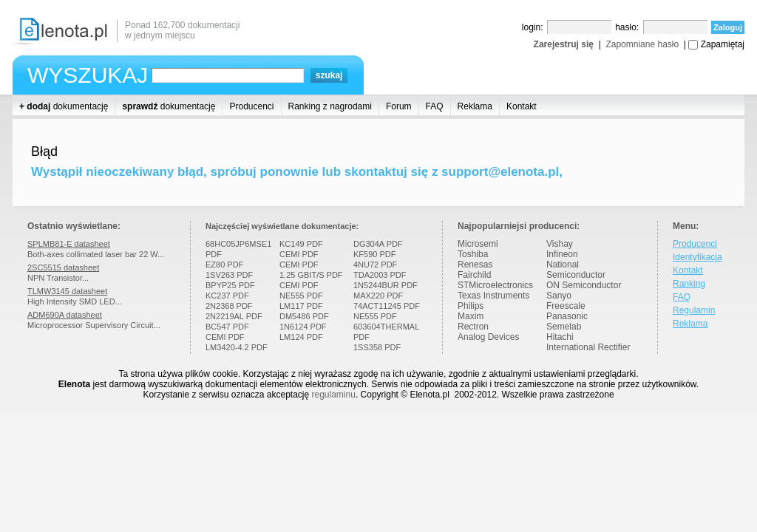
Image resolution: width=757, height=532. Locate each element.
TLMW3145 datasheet (67, 291)
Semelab (564, 327)
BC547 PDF (227, 327)
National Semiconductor (576, 270)
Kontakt (522, 106)
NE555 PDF (301, 296)
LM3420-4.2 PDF (237, 347)
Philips (471, 306)
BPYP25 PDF (230, 285)
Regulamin (694, 310)
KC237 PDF (227, 296)
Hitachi (560, 337)
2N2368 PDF (229, 306)
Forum (399, 106)
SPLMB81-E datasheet (69, 244)
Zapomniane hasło (642, 44)
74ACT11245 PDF (387, 306)
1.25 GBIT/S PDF (311, 275)
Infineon (562, 254)
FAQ (435, 106)
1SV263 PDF (229, 275)
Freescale (566, 306)
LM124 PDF (301, 337)
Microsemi (478, 244)
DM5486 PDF (304, 316)
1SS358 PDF (377, 347)
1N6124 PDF (303, 327)
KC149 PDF (301, 244)
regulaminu (334, 395)
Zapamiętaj (723, 44)
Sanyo (559, 296)
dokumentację (64, 106)
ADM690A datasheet (65, 315)
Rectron (473, 327)
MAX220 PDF (378, 296)
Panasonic (567, 316)
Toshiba (473, 254)
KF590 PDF (374, 254)
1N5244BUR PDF (386, 285)
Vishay (560, 244)
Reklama (475, 106)
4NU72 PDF (375, 265)
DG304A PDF (378, 244)
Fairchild (474, 275)
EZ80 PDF (224, 265)
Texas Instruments (493, 296)
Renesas (475, 265)
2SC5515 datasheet (63, 267)
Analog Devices (488, 337)
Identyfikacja (697, 257)
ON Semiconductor (584, 285)
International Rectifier (588, 347)
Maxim (471, 316)
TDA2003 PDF (380, 275)
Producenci (251, 106)
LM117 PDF (301, 306)
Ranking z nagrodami (330, 106)
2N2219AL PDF (234, 316)
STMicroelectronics (495, 285)
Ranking (689, 284)
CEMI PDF (225, 337)
